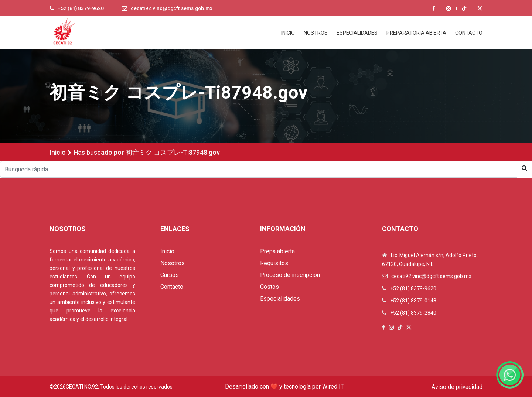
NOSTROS (316, 33)
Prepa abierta (277, 251)
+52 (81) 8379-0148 (413, 301)
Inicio (58, 152)
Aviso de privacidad (457, 387)
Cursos (170, 275)
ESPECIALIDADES (357, 33)
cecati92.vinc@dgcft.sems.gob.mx (174, 8)
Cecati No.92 (82, 387)
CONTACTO (469, 33)
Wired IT (333, 386)
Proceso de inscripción (290, 275)
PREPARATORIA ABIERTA (416, 33)
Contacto (172, 287)
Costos (270, 287)
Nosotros (173, 263)
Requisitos (274, 263)
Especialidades (280, 299)
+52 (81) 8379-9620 (81, 8)
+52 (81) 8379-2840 (413, 313)
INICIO (288, 33)
